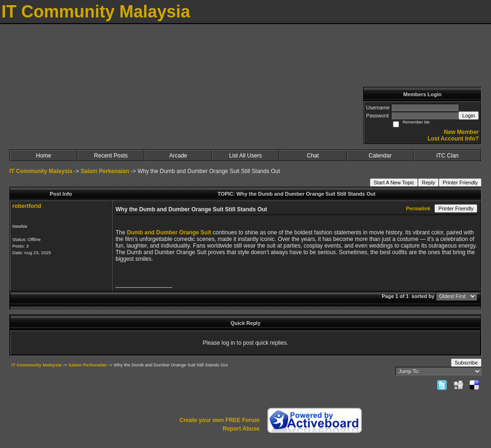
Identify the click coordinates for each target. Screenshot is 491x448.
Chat (312, 156)
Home (43, 156)
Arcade (178, 156)
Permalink (418, 208)
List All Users (245, 156)
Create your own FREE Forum (219, 420)
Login (469, 116)
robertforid (27, 206)
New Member (461, 132)
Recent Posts (111, 156)
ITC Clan (447, 156)
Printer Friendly (460, 183)
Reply (428, 183)
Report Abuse (241, 429)
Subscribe (466, 363)
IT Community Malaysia (41, 171)
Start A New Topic (394, 183)
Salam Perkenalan (105, 171)
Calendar (380, 156)
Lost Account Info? (453, 139)
